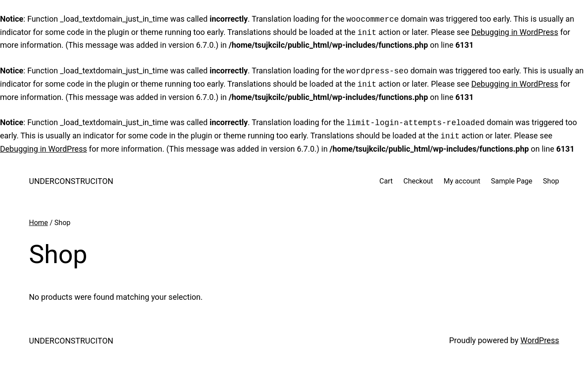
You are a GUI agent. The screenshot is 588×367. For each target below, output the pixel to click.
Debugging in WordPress (515, 32)
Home (39, 223)
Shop (551, 181)
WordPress (540, 340)
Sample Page (512, 181)
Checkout (418, 181)
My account (462, 181)
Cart (386, 181)
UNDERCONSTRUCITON (71, 181)
